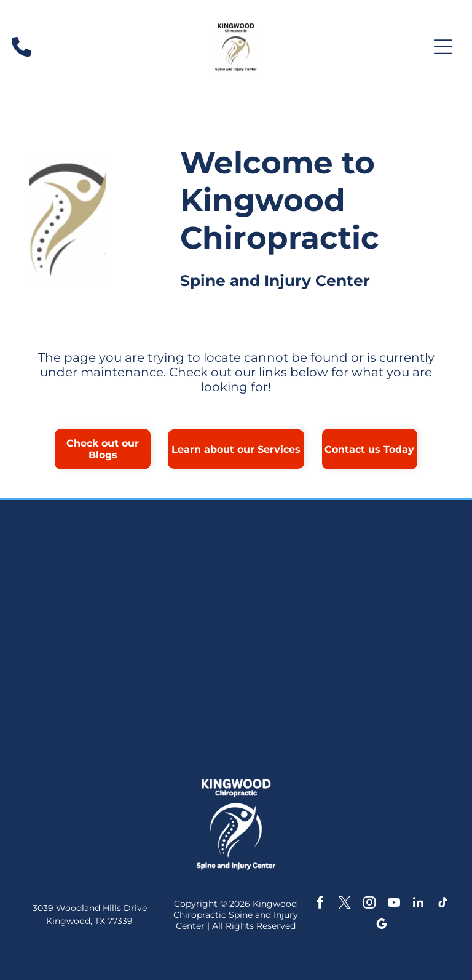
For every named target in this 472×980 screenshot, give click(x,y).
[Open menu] (443, 47)
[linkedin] (419, 904)
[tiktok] (443, 904)
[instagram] (369, 904)
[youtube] (394, 904)
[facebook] (320, 904)
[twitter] (345, 904)
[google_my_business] (382, 926)
